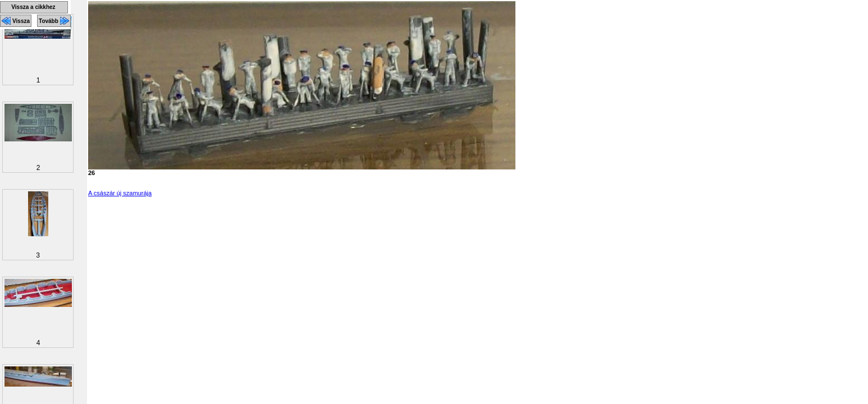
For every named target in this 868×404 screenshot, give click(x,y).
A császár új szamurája (120, 193)
